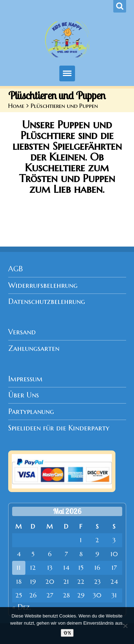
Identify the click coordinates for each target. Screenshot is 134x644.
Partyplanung (31, 412)
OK (67, 633)
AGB (16, 269)
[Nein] (125, 626)
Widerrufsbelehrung (43, 285)
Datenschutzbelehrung (47, 302)
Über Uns (24, 395)
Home (16, 106)
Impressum (25, 379)
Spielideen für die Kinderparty (59, 428)
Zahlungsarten (34, 349)
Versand (22, 332)
